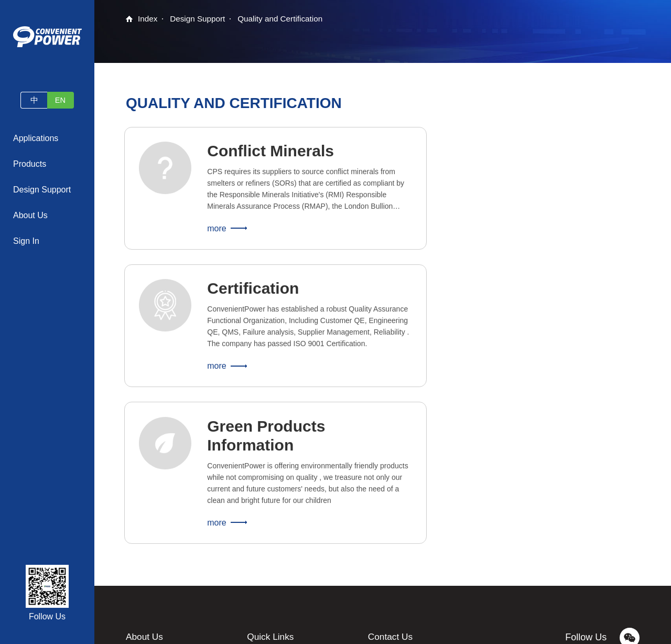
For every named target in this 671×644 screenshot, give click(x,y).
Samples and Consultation (290, 524)
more (220, 235)
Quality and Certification (286, 19)
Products (30, 164)
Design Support (42, 190)
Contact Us (144, 581)
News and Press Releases (169, 543)
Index (148, 19)
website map (572, 630)
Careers (139, 562)
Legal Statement (386, 630)
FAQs (256, 543)
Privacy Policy (522, 630)
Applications (36, 138)
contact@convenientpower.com (429, 524)
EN (62, 100)
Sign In (26, 241)
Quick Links (271, 505)
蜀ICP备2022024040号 (456, 630)
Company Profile (153, 524)
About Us (30, 215)
